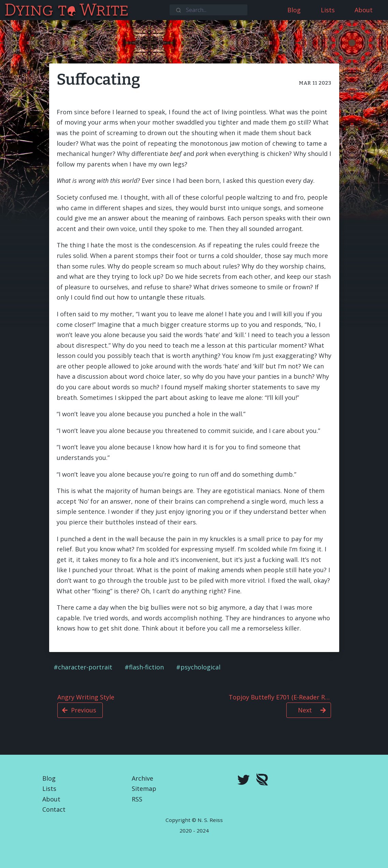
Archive (142, 778)
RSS (137, 799)
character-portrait (85, 667)
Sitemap (144, 789)
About (51, 799)
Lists (49, 789)
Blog (49, 778)
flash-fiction (146, 667)
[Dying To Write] (5, 10)
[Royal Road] (262, 781)
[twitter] (244, 781)
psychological (200, 667)
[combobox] (209, 10)
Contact (54, 809)
